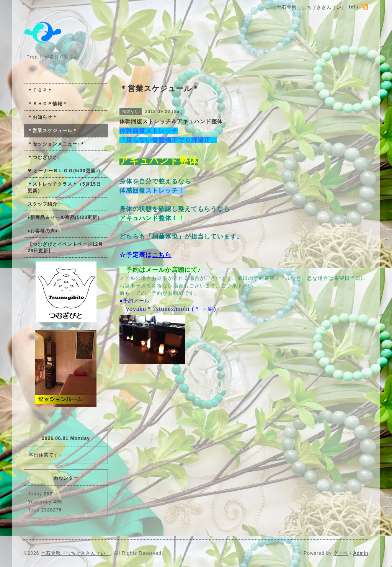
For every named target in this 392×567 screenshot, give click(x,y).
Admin (361, 553)
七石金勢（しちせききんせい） (76, 553)
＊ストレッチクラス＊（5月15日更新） (64, 187)
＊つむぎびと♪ (44, 157)
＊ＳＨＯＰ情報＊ (47, 104)
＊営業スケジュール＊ (52, 131)
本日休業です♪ (45, 455)
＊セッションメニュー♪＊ (56, 144)
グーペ (341, 553)
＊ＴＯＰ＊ (40, 90)
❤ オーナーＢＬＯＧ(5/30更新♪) (64, 171)
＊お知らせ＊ (42, 117)
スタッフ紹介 (42, 204)
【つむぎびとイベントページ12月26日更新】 (65, 248)
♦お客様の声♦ (43, 231)
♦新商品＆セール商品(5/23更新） (65, 217)
